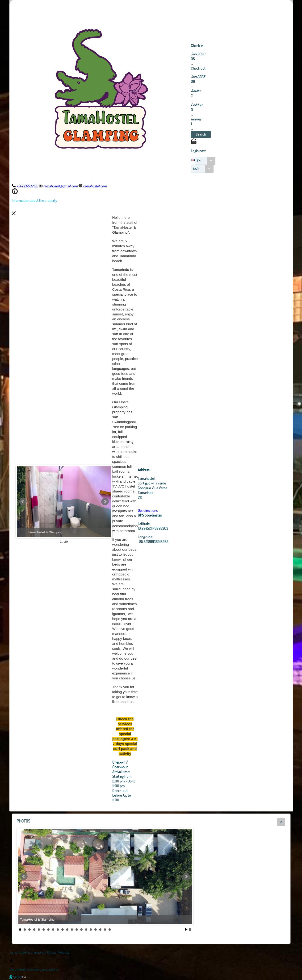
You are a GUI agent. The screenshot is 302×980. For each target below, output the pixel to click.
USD (196, 169)
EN (199, 161)
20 (110, 930)
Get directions (148, 510)
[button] (201, 134)
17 (96, 930)
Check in (197, 45)
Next (105, 502)
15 (86, 930)
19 (105, 930)
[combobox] (205, 161)
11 (67, 930)
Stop (190, 929)
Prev (23, 502)
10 (63, 930)
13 (77, 930)
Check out (198, 68)
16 (91, 930)
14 (81, 930)
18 (100, 930)
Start (186, 929)
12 (72, 930)
